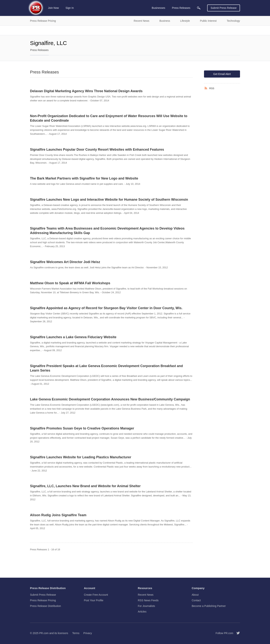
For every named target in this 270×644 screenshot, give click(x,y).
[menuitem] (199, 8)
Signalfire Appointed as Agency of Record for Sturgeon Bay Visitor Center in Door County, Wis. (106, 308)
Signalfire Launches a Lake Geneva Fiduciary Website (73, 337)
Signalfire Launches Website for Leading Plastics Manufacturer (81, 457)
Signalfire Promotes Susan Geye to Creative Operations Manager (82, 428)
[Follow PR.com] (237, 633)
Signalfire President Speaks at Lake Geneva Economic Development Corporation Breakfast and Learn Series (106, 368)
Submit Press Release (224, 8)
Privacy (88, 633)
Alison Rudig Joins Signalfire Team (58, 515)
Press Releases (39, 50)
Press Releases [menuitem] (181, 8)
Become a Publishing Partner (209, 606)
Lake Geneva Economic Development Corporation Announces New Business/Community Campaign (110, 399)
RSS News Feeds (148, 600)
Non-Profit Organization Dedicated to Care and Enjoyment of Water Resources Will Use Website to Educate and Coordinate (109, 118)
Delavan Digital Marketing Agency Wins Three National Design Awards (86, 91)
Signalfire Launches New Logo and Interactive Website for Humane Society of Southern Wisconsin (109, 200)
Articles (142, 612)
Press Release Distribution (45, 606)
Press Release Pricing (43, 600)
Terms (76, 633)
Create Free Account (96, 595)
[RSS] (207, 88)
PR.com (44, 633)
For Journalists (146, 606)
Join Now (53, 8)
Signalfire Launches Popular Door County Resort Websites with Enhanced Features (97, 150)
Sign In (70, 8)
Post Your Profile (94, 600)
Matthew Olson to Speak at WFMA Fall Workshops (70, 283)
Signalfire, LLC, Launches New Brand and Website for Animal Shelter (85, 486)
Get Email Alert (222, 74)
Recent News (146, 595)
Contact (196, 600)
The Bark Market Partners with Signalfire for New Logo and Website (84, 178)
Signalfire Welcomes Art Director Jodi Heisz (65, 262)
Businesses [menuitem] (158, 8)
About (195, 595)
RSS (212, 88)
